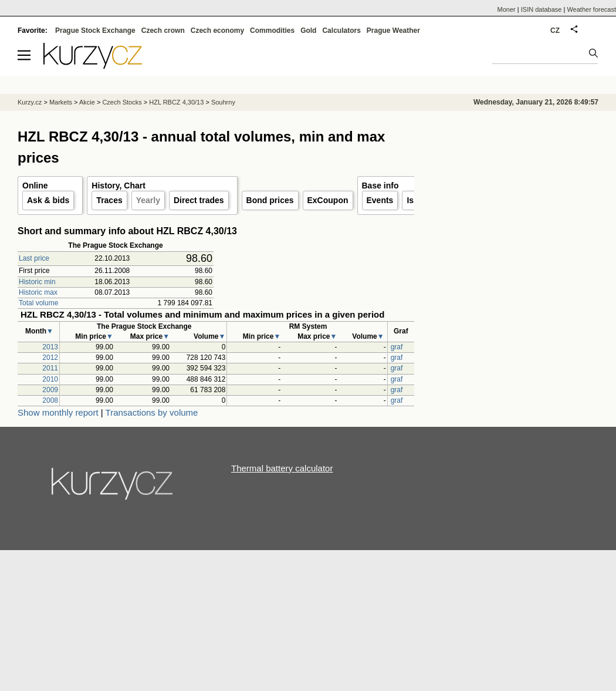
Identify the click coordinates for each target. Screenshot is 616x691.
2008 (50, 400)
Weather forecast (591, 9)
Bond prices (270, 200)
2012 (50, 358)
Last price (34, 258)
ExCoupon (328, 200)
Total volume (38, 303)
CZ (555, 31)
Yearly (148, 200)
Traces (109, 200)
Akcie (87, 102)
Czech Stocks (122, 102)
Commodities (272, 31)
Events (380, 200)
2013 (50, 347)
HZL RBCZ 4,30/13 (176, 102)
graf (397, 347)
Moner (507, 9)
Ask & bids (48, 200)
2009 (50, 390)
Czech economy (217, 31)
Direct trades (199, 200)
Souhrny (223, 102)
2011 (50, 368)
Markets (61, 102)
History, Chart (119, 186)
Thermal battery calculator (282, 468)
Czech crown (163, 31)
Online (35, 186)
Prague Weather (393, 31)
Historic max (38, 292)
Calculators (341, 31)
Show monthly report (58, 412)
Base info (380, 186)
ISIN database (541, 9)
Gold (308, 31)
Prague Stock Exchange (95, 31)
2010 (50, 379)
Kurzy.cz (30, 102)
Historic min (37, 282)
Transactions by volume (152, 412)
